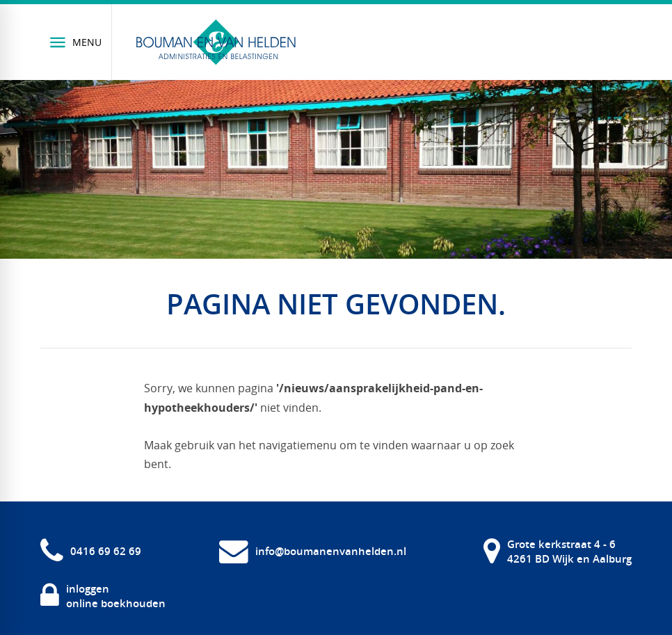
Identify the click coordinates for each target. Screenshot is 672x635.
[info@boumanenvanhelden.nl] (313, 551)
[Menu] (76, 42)
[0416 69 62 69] (91, 551)
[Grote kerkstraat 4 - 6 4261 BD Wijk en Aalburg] (558, 551)
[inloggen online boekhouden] (103, 596)
